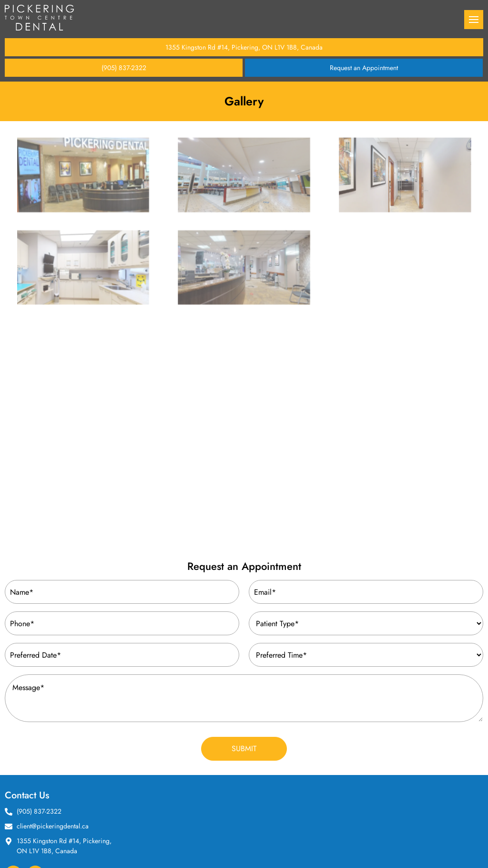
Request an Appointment (364, 68)
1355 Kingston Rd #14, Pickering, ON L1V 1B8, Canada (244, 47)
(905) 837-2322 (124, 68)
